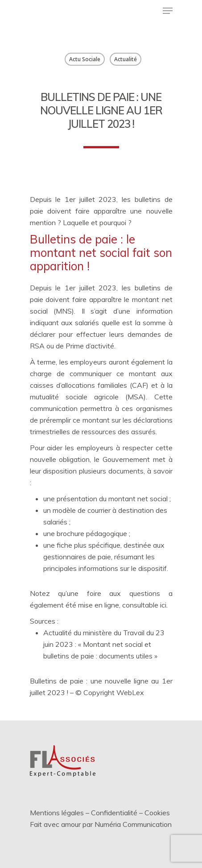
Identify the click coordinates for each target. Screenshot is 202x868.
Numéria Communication (133, 824)
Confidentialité (114, 813)
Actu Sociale (85, 59)
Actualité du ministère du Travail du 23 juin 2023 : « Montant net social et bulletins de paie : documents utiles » (104, 644)
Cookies (157, 813)
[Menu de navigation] (168, 11)
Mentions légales (57, 813)
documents (126, 471)
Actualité (126, 59)
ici (163, 605)
